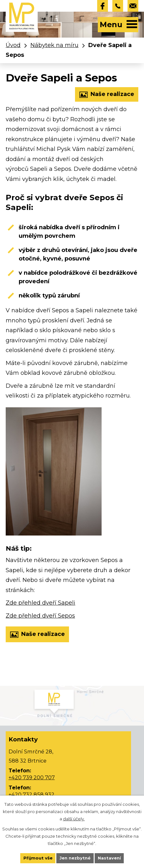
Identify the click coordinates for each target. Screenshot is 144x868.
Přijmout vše (38, 858)
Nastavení (109, 858)
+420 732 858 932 (31, 794)
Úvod (13, 45)
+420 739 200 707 (32, 777)
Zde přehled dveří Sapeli (41, 603)
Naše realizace (107, 95)
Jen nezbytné (75, 858)
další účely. (74, 819)
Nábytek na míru (54, 45)
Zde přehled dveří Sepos (40, 616)
